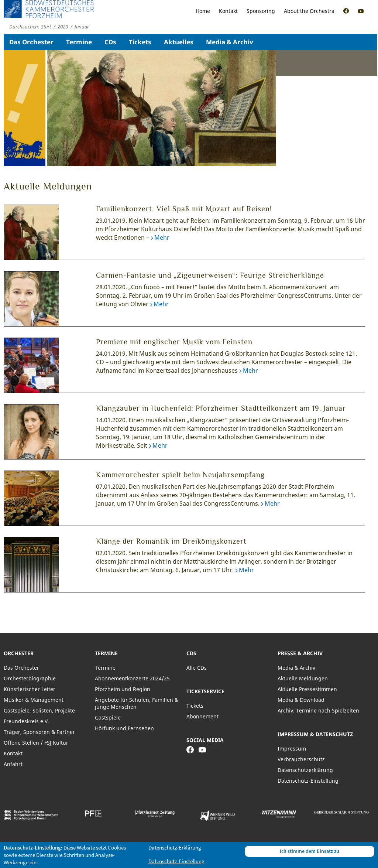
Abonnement (202, 716)
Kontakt (228, 11)
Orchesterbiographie (30, 678)
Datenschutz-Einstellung (308, 781)
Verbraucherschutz (301, 759)
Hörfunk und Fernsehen (124, 728)
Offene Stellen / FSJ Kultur (36, 743)
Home (203, 11)
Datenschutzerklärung (305, 770)
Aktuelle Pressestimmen (307, 689)
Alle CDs (197, 668)
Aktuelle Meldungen (303, 678)
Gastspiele (108, 717)
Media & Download (301, 700)
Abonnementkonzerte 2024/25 (132, 678)
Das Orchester (31, 42)
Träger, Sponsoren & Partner (39, 732)
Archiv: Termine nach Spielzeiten (318, 710)
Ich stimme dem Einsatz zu (310, 851)
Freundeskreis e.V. (26, 721)
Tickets (140, 42)
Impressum (292, 749)
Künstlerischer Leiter (30, 689)
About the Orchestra (309, 11)
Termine (79, 42)
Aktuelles (179, 42)
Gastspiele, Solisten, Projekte (39, 710)
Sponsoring (261, 11)
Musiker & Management (34, 700)
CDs (110, 42)
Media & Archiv (230, 42)
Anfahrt (13, 764)
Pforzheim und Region (123, 689)
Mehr (162, 237)
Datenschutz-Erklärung (175, 848)
